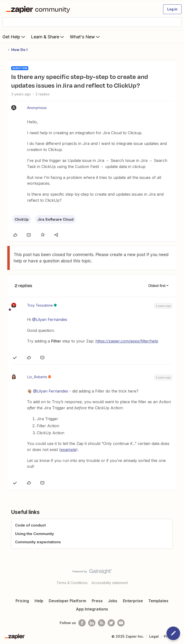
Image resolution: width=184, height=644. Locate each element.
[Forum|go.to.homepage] (39, 9)
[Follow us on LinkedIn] (92, 623)
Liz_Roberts (37, 377)
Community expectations (38, 542)
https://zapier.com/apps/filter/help (127, 341)
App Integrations (92, 609)
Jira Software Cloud (55, 219)
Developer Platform (67, 601)
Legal (154, 636)
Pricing (22, 601)
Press (97, 601)
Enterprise (133, 601)
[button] (172, 9)
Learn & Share (48, 37)
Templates (158, 601)
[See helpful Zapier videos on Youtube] (121, 623)
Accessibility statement (110, 583)
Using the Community (35, 534)
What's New (85, 37)
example (68, 450)
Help (39, 601)
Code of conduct (30, 525)
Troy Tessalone (40, 305)
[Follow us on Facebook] (82, 623)
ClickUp (22, 219)
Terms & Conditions (72, 583)
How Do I (19, 50)
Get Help (14, 37)
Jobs (113, 601)
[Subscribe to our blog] (101, 623)
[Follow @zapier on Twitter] (111, 623)
